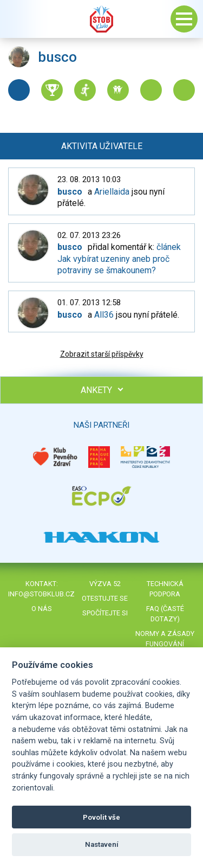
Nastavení (102, 844)
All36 (104, 315)
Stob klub (102, 19)
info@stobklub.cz (41, 594)
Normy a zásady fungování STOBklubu (165, 644)
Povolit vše (101, 817)
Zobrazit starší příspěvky (102, 354)
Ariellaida (112, 192)
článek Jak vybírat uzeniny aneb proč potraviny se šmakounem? (119, 259)
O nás (42, 609)
